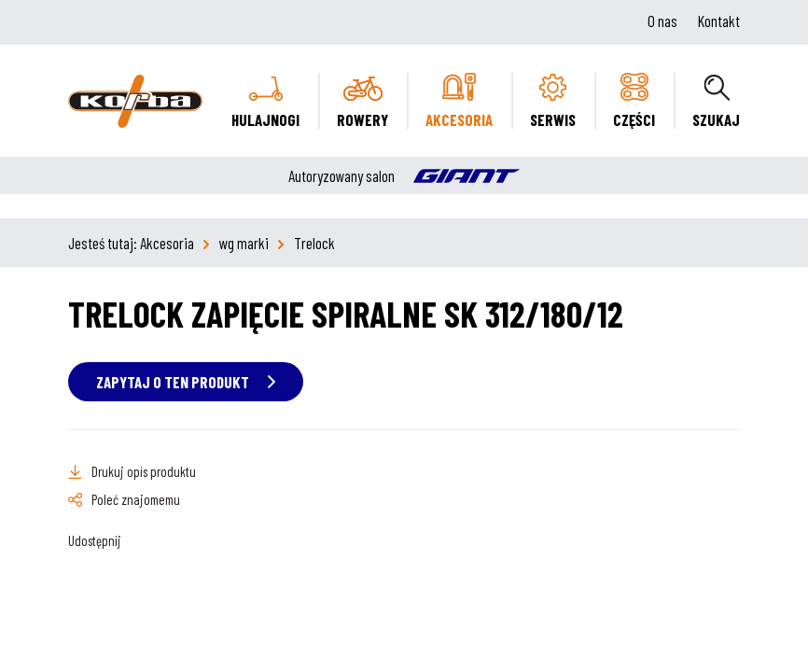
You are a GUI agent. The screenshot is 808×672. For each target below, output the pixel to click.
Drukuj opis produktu (144, 471)
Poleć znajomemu (136, 499)
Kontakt (719, 21)
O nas (662, 21)
